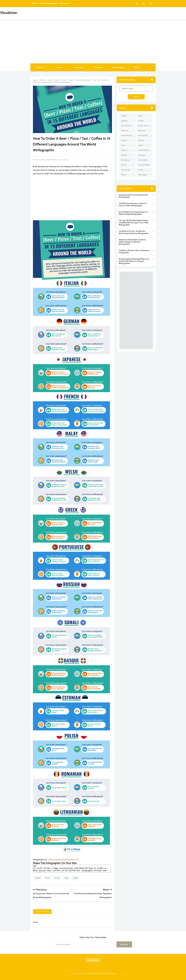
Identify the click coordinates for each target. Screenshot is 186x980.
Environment (143, 135)
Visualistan (95, 974)
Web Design (143, 175)
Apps (140, 116)
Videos (124, 175)
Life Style (142, 155)
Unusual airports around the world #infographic (133, 196)
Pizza (67, 878)
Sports (124, 165)
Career (141, 121)
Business (99, 67)
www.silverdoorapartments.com (63, 860)
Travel (76, 878)
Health (137, 67)
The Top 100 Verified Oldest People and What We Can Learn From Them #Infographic (134, 223)
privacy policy (93, 960)
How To (57, 878)
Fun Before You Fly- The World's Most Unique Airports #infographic (134, 232)
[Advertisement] (93, 44)
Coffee (38, 878)
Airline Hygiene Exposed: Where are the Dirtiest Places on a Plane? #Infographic (134, 261)
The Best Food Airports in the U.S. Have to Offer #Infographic (133, 205)
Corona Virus (126, 126)
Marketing (125, 160)
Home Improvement (145, 150)
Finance (141, 140)
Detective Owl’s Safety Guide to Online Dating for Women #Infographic (132, 242)
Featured (40, 67)
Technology (79, 67)
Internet (124, 155)
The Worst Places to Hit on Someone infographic (134, 252)
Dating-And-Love (145, 126)
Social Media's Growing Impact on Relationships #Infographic (133, 213)
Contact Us (65, 4)
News (60, 67)
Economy (125, 131)
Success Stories (144, 165)
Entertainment (127, 135)
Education (142, 131)
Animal (124, 116)
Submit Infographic (49, 4)
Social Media (118, 67)
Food (47, 878)
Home (34, 4)
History (124, 150)
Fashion (124, 140)
